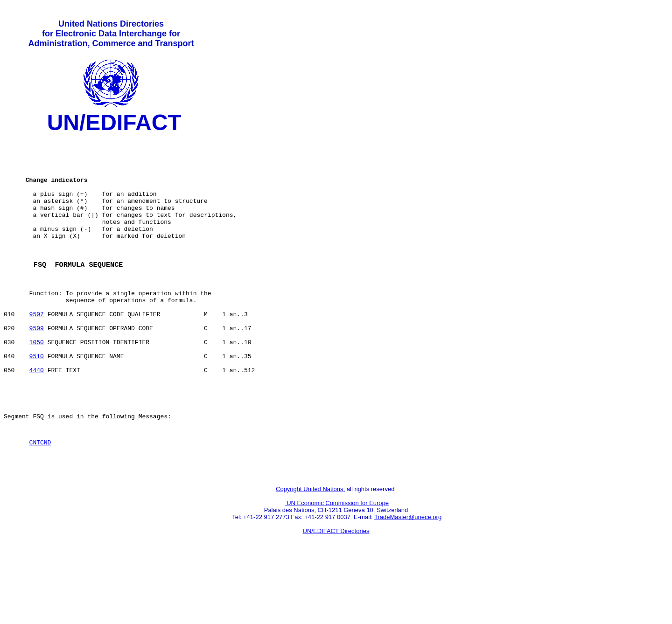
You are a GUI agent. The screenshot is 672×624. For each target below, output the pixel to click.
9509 (37, 365)
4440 (37, 416)
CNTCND (40, 496)
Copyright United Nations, (310, 547)
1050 (37, 382)
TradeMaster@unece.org (408, 575)
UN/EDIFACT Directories (336, 589)
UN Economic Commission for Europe (337, 561)
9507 (37, 348)
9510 (37, 399)
